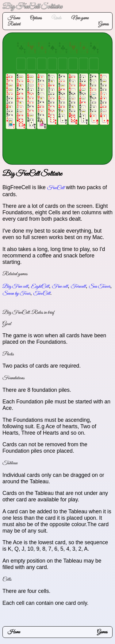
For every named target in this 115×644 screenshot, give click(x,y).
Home (14, 18)
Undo (56, 18)
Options (36, 18)
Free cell (60, 286)
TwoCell (42, 294)
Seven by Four (16, 294)
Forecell (78, 286)
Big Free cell (15, 286)
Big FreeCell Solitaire (32, 7)
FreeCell (56, 188)
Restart (14, 24)
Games (103, 24)
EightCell (40, 286)
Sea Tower (99, 286)
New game (80, 18)
